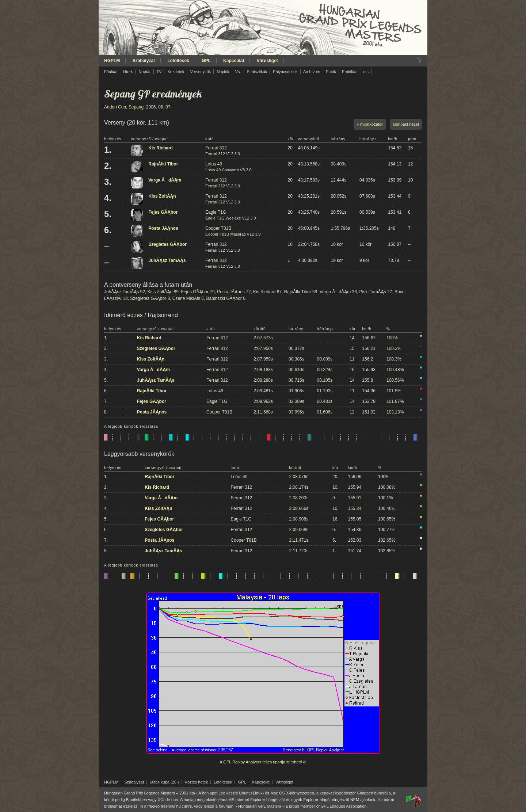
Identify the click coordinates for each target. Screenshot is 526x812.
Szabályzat (144, 61)
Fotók (331, 72)
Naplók (223, 72)
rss (366, 72)
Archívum (312, 72)
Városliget (267, 61)
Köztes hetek (197, 782)
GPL (206, 61)
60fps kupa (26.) (164, 782)
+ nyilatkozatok (370, 124)
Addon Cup (115, 107)
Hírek (128, 72)
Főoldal (111, 72)
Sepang (136, 107)
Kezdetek (176, 72)
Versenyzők (200, 72)
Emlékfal (350, 72)
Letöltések (178, 61)
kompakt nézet (406, 124)
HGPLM (112, 61)
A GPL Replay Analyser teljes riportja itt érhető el (263, 762)
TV (159, 72)
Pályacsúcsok (285, 72)
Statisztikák (257, 72)
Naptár (144, 72)
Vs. (238, 72)
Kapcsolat (234, 61)
